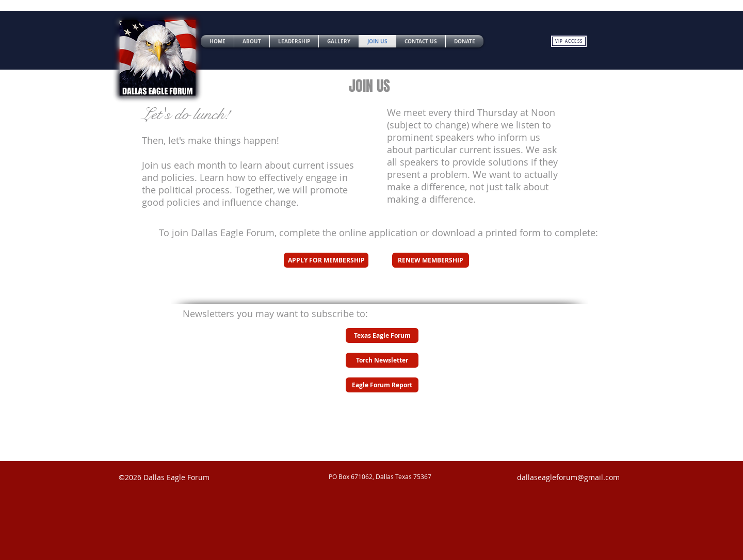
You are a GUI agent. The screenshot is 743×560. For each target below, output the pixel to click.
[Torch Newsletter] (382, 360)
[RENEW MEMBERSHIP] (431, 260)
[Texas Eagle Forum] (382, 335)
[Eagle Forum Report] (382, 385)
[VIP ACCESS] (569, 41)
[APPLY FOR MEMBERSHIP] (326, 260)
